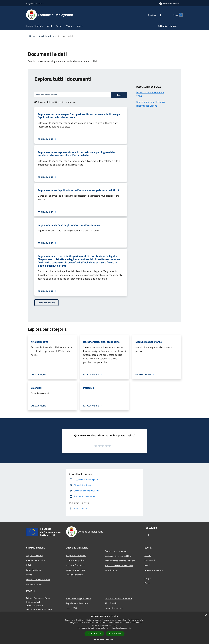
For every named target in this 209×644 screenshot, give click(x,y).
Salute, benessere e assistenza (119, 565)
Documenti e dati (34, 584)
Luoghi (148, 578)
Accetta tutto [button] (94, 634)
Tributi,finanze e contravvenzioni (120, 561)
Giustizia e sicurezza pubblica (118, 556)
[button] (104, 639)
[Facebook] (156, 15)
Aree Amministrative (36, 560)
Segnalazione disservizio (77, 603)
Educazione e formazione (116, 551)
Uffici (28, 565)
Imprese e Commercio (75, 565)
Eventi (147, 583)
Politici (29, 575)
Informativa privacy (114, 608)
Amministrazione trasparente (118, 598)
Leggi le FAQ (71, 608)
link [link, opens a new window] (130, 628)
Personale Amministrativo (38, 579)
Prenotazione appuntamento (79, 598)
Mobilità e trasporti (74, 575)
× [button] (206, 615)
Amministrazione (46, 36)
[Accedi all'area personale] (169, 4)
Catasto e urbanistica (75, 570)
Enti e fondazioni (34, 570)
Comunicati (150, 560)
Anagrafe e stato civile (76, 555)
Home (32, 36)
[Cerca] (180, 15)
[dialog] (104, 628)
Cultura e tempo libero (76, 560)
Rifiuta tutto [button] (115, 633)
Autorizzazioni (111, 570)
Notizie (148, 555)
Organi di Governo (34, 555)
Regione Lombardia (35, 3)
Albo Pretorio (111, 603)
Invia (119, 95)
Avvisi (147, 565)
